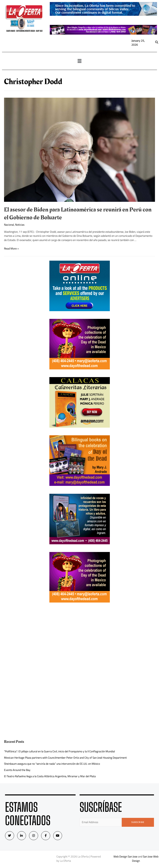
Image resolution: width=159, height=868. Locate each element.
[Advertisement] (80, 639)
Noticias (20, 225)
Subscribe (138, 822)
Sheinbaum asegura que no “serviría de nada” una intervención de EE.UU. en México (52, 764)
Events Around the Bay (17, 770)
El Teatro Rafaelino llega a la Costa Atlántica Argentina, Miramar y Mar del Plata (50, 776)
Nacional (9, 225)
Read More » (11, 248)
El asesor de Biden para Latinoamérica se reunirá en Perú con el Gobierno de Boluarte (78, 214)
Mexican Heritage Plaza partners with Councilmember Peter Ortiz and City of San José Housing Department (65, 758)
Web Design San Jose (125, 857)
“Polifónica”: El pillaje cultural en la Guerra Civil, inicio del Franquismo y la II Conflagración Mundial (59, 751)
